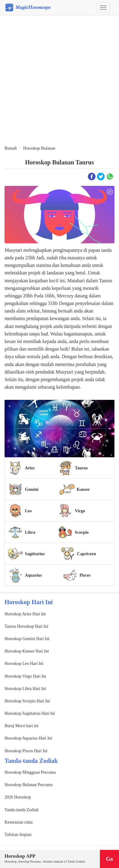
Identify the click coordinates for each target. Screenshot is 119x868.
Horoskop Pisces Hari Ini (26, 751)
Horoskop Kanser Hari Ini (27, 651)
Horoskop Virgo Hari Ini (25, 676)
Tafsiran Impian (18, 835)
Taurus (81, 468)
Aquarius (33, 575)
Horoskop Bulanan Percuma (29, 785)
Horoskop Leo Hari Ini (24, 664)
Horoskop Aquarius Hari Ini (28, 738)
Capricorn (87, 554)
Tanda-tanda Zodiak (22, 810)
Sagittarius (35, 554)
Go (109, 859)
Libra (30, 532)
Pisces (85, 575)
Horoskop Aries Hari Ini (25, 614)
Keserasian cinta (19, 822)
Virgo (80, 511)
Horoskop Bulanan (39, 148)
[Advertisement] (59, 81)
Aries (30, 468)
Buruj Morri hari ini (22, 726)
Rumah (11, 148)
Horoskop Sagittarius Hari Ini (30, 713)
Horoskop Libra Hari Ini (25, 689)
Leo (28, 511)
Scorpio (82, 532)
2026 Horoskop (18, 797)
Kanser (83, 489)
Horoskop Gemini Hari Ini (27, 639)
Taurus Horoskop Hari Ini (26, 626)
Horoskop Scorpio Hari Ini (27, 701)
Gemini (32, 489)
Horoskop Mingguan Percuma (30, 772)
